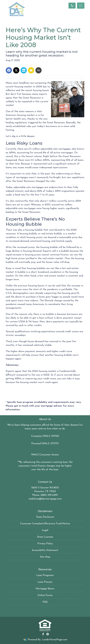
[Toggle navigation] (81, 6)
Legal (45, 530)
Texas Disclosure (45, 517)
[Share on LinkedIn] (24, 70)
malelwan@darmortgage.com (45, 499)
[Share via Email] (31, 70)
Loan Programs (45, 575)
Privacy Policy (45, 544)
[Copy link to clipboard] (39, 70)
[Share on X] (16, 70)
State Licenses (45, 537)
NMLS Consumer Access (45, 455)
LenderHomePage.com (55, 640)
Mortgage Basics (45, 589)
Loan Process (45, 582)
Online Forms (45, 595)
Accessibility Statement (45, 550)
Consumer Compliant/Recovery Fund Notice (45, 524)
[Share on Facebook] (9, 70)
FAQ (45, 602)
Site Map (45, 557)
